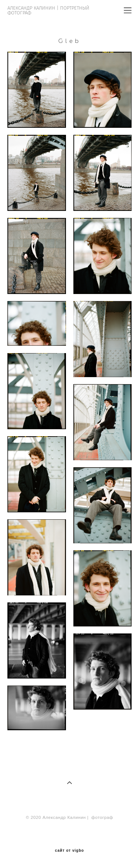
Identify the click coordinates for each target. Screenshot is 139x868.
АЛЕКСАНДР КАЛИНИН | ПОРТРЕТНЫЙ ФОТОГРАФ (48, 10)
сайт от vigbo (69, 851)
